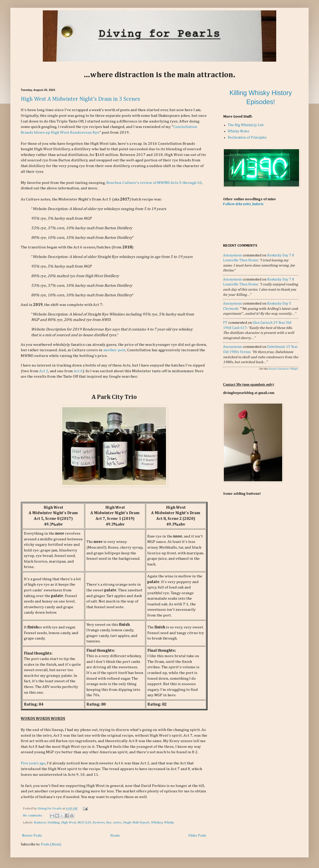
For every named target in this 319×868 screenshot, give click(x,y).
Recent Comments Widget (284, 369)
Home (115, 836)
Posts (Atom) (51, 844)
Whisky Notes (238, 131)
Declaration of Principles (247, 138)
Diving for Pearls (50, 809)
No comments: (33, 816)
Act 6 (78, 371)
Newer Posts (32, 836)
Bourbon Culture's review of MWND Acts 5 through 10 (154, 183)
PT (225, 323)
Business (40, 823)
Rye (109, 823)
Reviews (99, 823)
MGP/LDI (84, 823)
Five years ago (33, 763)
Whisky (169, 823)
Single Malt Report (136, 823)
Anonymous (233, 255)
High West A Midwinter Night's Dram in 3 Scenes (80, 99)
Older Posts (197, 836)
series (117, 823)
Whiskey (157, 823)
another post (114, 350)
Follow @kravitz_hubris (243, 204)
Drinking (54, 823)
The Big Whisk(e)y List (246, 125)
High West (69, 823)
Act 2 (44, 371)
